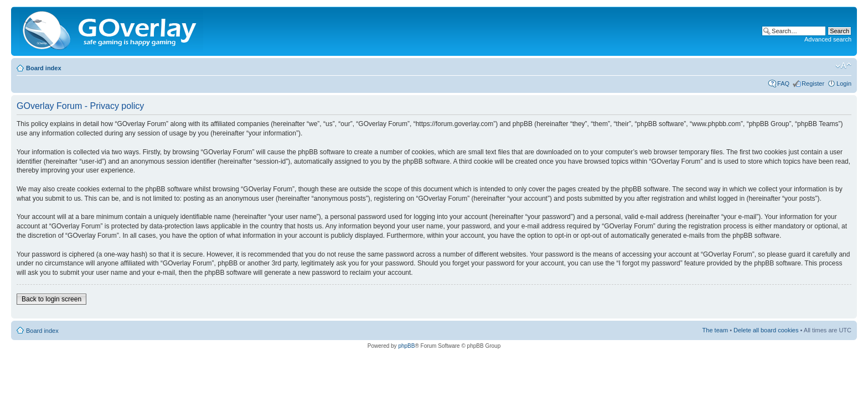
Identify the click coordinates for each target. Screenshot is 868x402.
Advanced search (828, 39)
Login (844, 83)
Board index (44, 68)
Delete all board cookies (766, 330)
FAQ (783, 83)
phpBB (406, 346)
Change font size (843, 66)
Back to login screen (51, 299)
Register (813, 83)
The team (715, 330)
